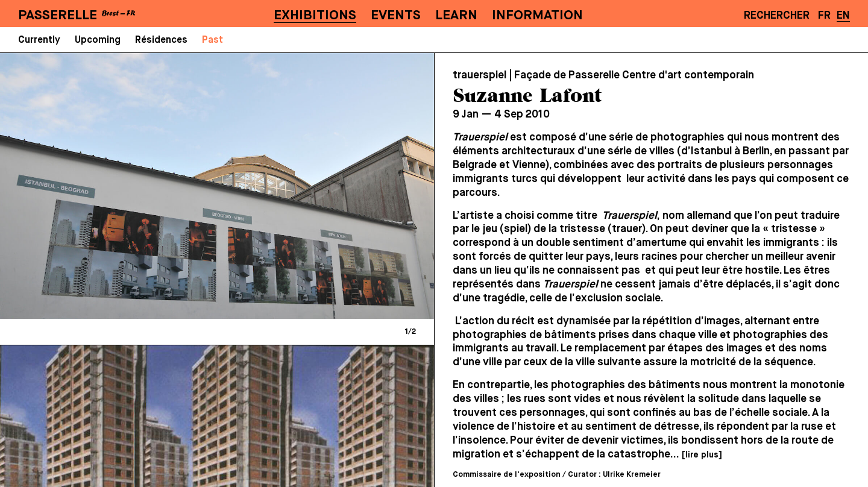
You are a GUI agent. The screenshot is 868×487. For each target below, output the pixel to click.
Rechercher (777, 16)
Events (396, 16)
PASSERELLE (58, 16)
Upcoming (98, 40)
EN (843, 16)
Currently (39, 40)
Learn (456, 16)
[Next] (319, 186)
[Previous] (115, 186)
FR (824, 16)
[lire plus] (702, 455)
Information (537, 16)
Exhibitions (315, 16)
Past (212, 40)
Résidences (161, 40)
